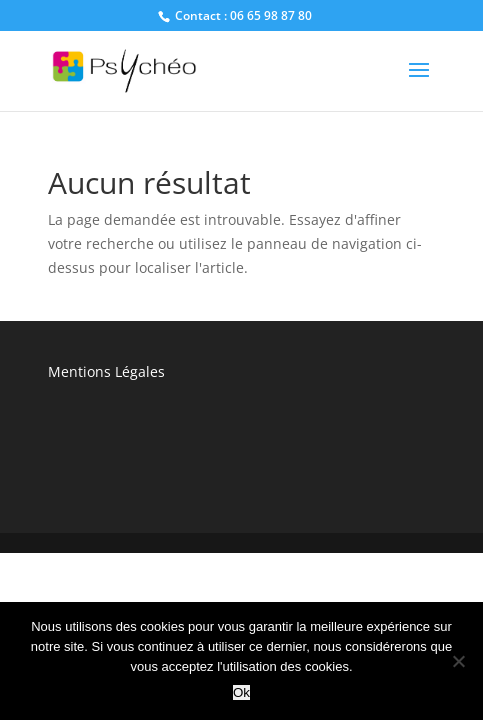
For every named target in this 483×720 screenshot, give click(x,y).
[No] (458, 661)
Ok (241, 692)
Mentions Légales (106, 371)
